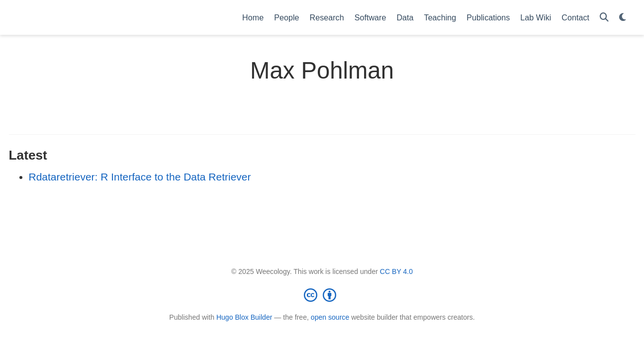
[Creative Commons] (322, 295)
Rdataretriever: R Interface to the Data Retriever (140, 177)
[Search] (604, 18)
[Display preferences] (623, 18)
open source (330, 317)
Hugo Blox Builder (244, 317)
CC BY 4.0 (396, 271)
